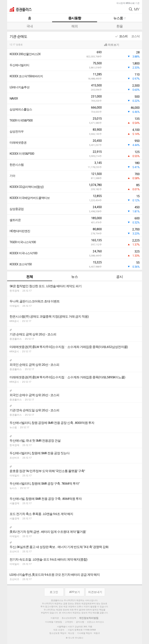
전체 (30, 277)
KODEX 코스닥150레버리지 (26, 76)
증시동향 (75, 18)
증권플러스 (21, 9)
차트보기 (114, 45)
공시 (120, 277)
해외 (75, 26)
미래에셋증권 (18, 143)
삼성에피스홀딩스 (21, 109)
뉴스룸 (120, 18)
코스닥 (135, 36)
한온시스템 (17, 165)
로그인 (54, 592)
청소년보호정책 (69, 618)
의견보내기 (95, 592)
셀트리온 (15, 220)
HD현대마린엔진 (20, 231)
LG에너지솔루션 (19, 87)
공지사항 (80, 622)
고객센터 (69, 622)
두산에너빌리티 (19, 65)
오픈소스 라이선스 (95, 622)
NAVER (14, 99)
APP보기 (75, 592)
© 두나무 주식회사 (74, 638)
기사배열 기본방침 (54, 622)
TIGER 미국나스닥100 (23, 242)
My (137, 9)
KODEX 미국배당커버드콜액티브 (30, 198)
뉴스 (75, 277)
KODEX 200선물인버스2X (25, 54)
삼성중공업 (17, 209)
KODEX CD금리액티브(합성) (27, 187)
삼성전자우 (17, 132)
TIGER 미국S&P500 (21, 120)
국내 (30, 26)
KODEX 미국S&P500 (22, 154)
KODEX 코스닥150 (21, 264)
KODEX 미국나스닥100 (23, 253)
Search (131, 9)
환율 (120, 26)
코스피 (123, 36)
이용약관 (55, 618)
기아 (12, 176)
